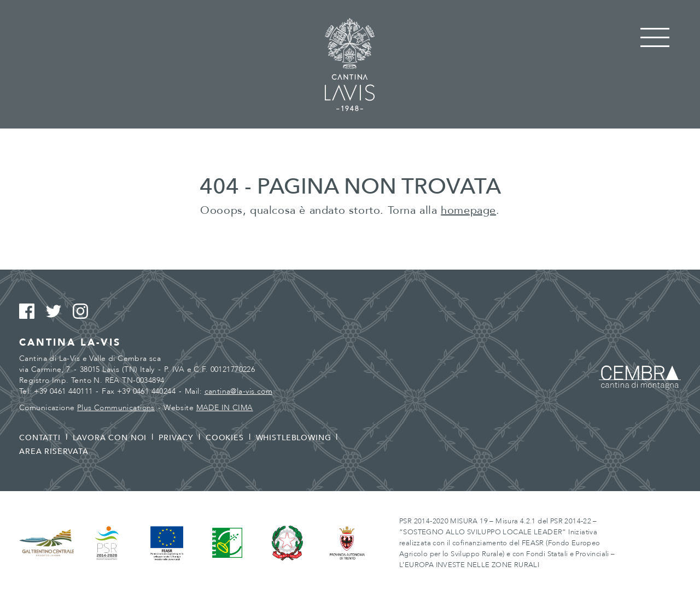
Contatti (40, 438)
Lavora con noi (110, 438)
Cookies (225, 438)
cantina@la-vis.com (239, 391)
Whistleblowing (294, 438)
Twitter (58, 312)
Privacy (176, 438)
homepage (468, 210)
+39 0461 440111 (63, 391)
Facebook (31, 312)
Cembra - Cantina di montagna (640, 378)
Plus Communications (116, 408)
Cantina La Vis (350, 65)
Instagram (85, 312)
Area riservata (54, 451)
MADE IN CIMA (225, 408)
